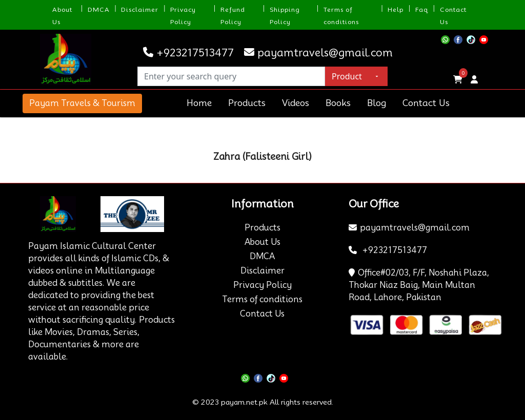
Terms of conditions (262, 299)
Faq (422, 9)
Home (199, 103)
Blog (377, 103)
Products (247, 103)
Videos (296, 103)
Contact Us (426, 103)
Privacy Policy (262, 285)
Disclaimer (140, 9)
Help (396, 9)
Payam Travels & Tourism (82, 103)
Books (338, 103)
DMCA (99, 9)
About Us (262, 242)
